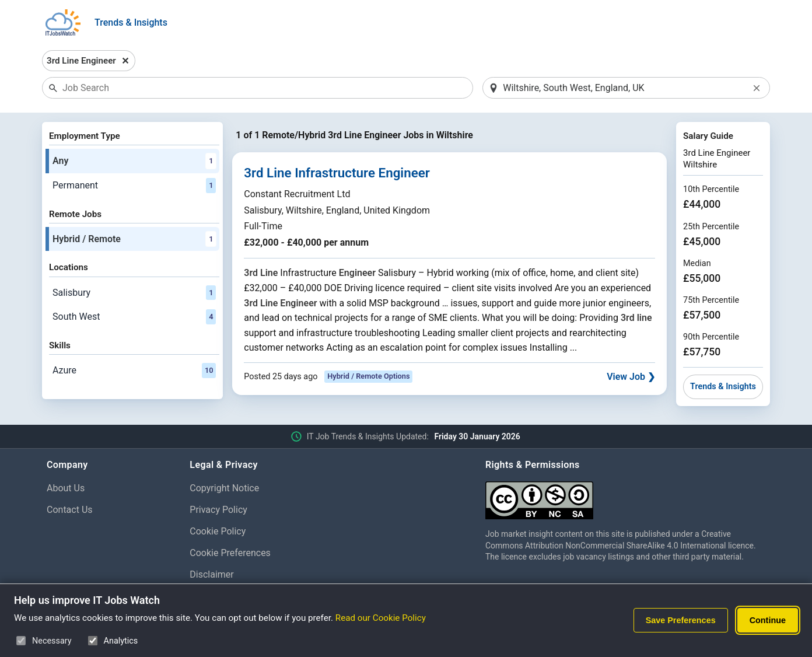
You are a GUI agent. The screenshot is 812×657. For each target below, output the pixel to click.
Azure (134, 371)
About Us (66, 488)
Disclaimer (211, 574)
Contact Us (70, 510)
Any (134, 161)
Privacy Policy (218, 510)
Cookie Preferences (230, 553)
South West (134, 317)
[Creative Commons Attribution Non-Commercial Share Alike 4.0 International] (625, 496)
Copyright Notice (224, 488)
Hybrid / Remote (134, 239)
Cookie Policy (218, 531)
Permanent (134, 186)
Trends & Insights (131, 22)
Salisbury (134, 293)
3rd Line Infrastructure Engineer (337, 173)
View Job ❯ (631, 377)
